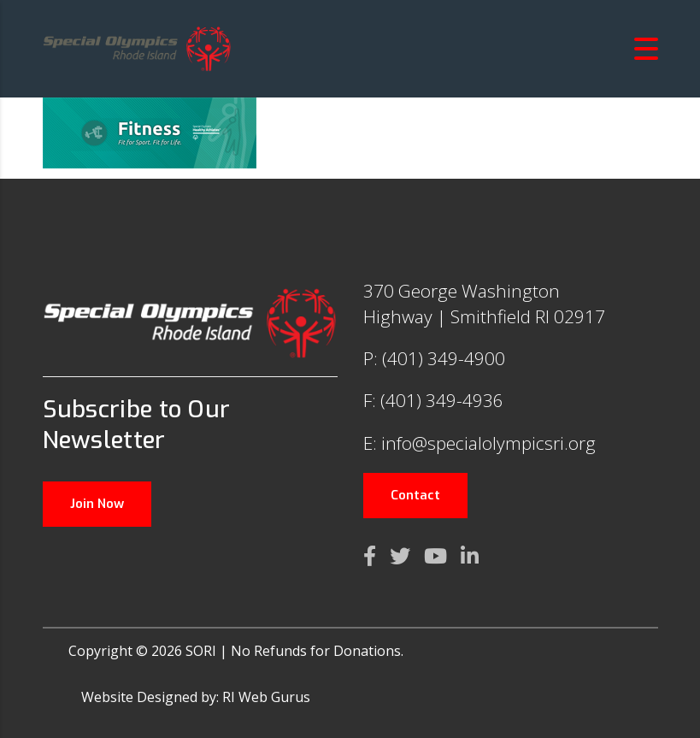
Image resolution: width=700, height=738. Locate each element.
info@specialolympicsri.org (488, 443)
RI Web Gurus (266, 697)
